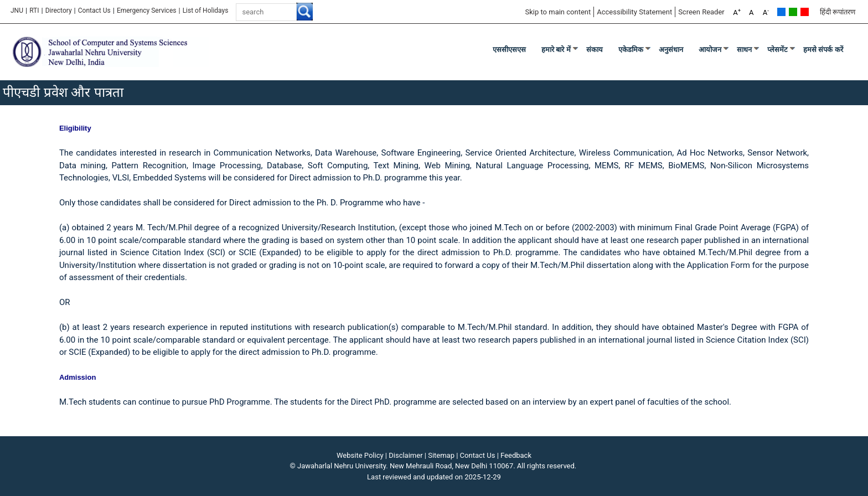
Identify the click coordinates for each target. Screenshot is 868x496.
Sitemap (441, 455)
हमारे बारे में (556, 50)
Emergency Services (147, 11)
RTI (34, 11)
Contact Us (94, 11)
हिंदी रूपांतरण (838, 12)
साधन (744, 50)
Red (805, 12)
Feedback (516, 455)
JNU (17, 11)
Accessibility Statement (634, 12)
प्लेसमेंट (777, 50)
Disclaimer (405, 455)
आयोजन (710, 50)
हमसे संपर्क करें (823, 50)
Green (793, 12)
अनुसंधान (671, 50)
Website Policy (360, 455)
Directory (59, 11)
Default (781, 12)
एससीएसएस (509, 50)
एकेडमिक (631, 50)
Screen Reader (701, 12)
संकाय (595, 50)
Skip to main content (558, 12)
